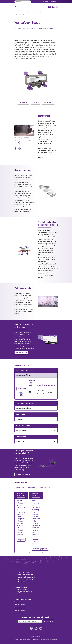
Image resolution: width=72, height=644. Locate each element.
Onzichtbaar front (22, 430)
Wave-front (20, 419)
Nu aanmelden (48, 621)
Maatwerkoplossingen (23, 474)
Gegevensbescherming (25, 592)
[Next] (19, 148)
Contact (46, 2)
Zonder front (20, 441)
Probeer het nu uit (21, 353)
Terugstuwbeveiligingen (25, 573)
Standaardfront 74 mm (23, 375)
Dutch (55, 2)
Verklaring (34, 636)
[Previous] (16, 148)
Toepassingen (23, 103)
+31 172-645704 (20, 604)
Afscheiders (21, 582)
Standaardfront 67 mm (24, 408)
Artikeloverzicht (48, 103)
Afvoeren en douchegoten (25, 579)
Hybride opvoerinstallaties (25, 575)
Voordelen (35, 103)
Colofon (20, 594)
